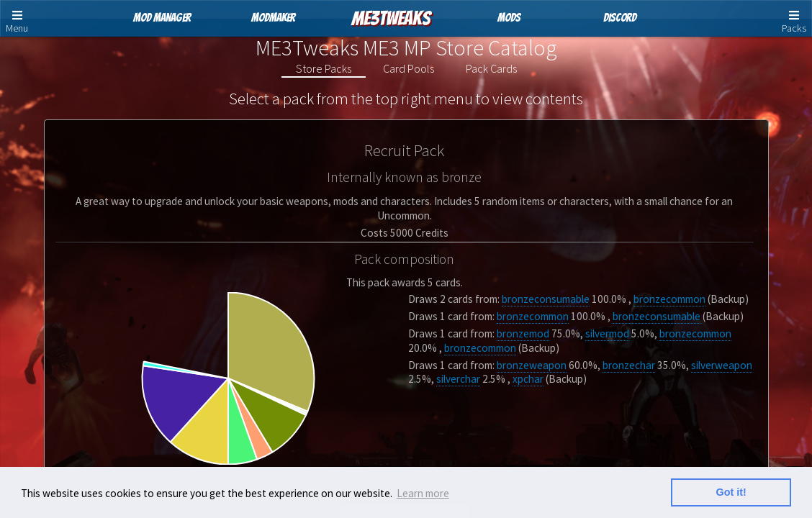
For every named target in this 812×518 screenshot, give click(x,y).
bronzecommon (669, 299)
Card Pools (409, 68)
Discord (620, 18)
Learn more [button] (423, 493)
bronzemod (523, 333)
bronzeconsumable (546, 299)
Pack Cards (491, 68)
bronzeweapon (532, 365)
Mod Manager (162, 18)
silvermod (607, 333)
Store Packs (324, 68)
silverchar (458, 379)
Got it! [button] (731, 492)
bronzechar (629, 365)
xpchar (528, 379)
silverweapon (722, 365)
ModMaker (273, 18)
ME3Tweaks (391, 18)
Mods (509, 18)
